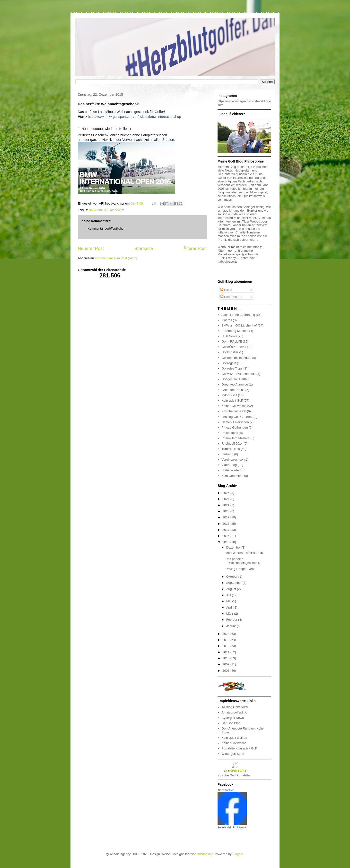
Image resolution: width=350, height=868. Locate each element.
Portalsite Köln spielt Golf (239, 748)
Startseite (144, 249)
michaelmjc (205, 854)
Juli (229, 595)
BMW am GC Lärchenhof (107, 210)
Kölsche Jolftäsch (234, 411)
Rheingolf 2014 (232, 443)
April (230, 607)
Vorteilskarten (231, 470)
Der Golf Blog (231, 723)
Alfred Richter (226, 790)
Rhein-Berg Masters (236, 438)
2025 (226, 493)
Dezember (234, 547)
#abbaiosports (227, 262)
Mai (229, 601)
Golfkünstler (230, 352)
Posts (226, 290)
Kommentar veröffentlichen (106, 228)
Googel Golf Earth (234, 379)
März (230, 614)
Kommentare (231, 297)
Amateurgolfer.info (234, 712)
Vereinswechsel (232, 460)
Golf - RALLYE (232, 341)
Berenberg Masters (235, 331)
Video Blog (229, 465)
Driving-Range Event (240, 569)
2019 (226, 517)
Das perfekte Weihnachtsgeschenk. (243, 561)
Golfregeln (229, 363)
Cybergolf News (233, 718)
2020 (226, 511)
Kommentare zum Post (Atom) (116, 258)
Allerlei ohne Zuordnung (238, 315)
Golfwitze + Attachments (238, 374)
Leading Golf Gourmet (237, 417)
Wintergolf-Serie (233, 754)
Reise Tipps (230, 433)
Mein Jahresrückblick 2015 (244, 553)
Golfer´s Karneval (234, 347)
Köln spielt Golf (232, 400)
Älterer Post (195, 249)
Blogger (238, 854)
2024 (226, 499)
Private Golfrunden (235, 427)
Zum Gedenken (232, 476)
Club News (229, 336)
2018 (226, 524)
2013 (226, 640)
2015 (226, 542)
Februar (232, 620)
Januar (232, 626)
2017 (226, 530)
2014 (226, 634)
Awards (227, 320)
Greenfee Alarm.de (235, 384)
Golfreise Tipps (232, 368)
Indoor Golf (229, 395)
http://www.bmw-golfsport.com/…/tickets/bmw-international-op (135, 117)
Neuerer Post (91, 249)
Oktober (232, 577)
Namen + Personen (235, 422)
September (234, 583)
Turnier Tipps (231, 449)
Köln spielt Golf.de (234, 738)
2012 (226, 646)
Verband (227, 454)
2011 (226, 652)
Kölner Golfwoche (234, 406)
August (232, 589)
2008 (226, 671)
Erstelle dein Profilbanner (232, 827)
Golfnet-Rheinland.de (236, 358)
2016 (226, 536)
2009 (226, 664)
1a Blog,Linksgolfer (235, 707)
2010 (226, 658)
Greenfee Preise (233, 390)
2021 (226, 505)
